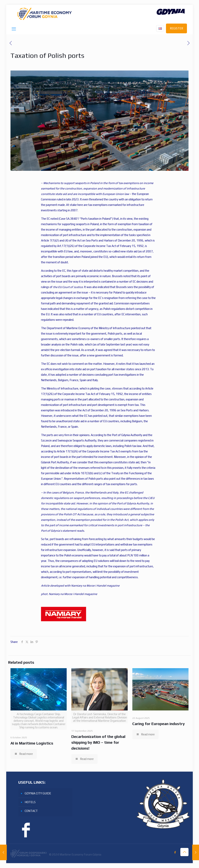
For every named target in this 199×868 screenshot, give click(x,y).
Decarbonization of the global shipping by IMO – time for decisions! (98, 742)
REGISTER (176, 28)
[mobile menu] (14, 29)
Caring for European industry (159, 724)
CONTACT (31, 811)
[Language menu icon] (160, 28)
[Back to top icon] (184, 852)
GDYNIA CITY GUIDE (38, 793)
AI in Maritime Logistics (32, 743)
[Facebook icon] (175, 852)
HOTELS (30, 802)
